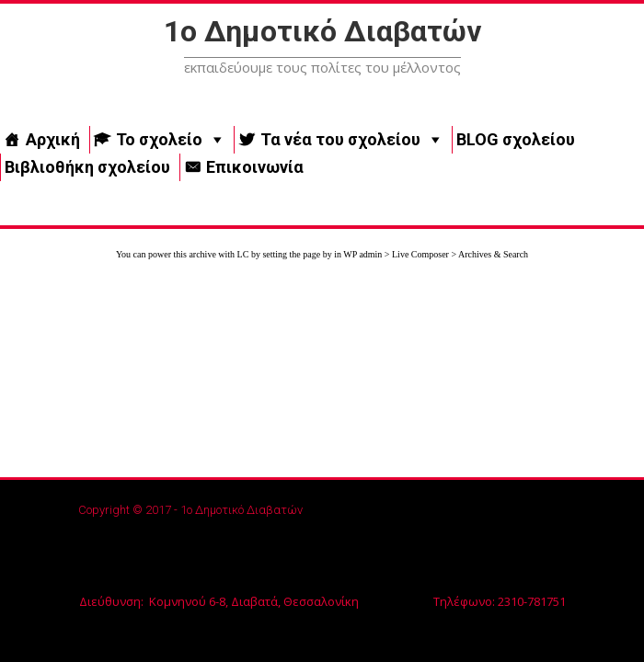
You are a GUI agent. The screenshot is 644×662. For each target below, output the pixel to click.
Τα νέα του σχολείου (340, 139)
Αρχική (53, 139)
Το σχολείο (159, 139)
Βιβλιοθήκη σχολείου (87, 167)
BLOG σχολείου (516, 139)
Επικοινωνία (255, 167)
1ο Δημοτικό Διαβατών (322, 31)
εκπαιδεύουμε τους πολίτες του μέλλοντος (322, 67)
